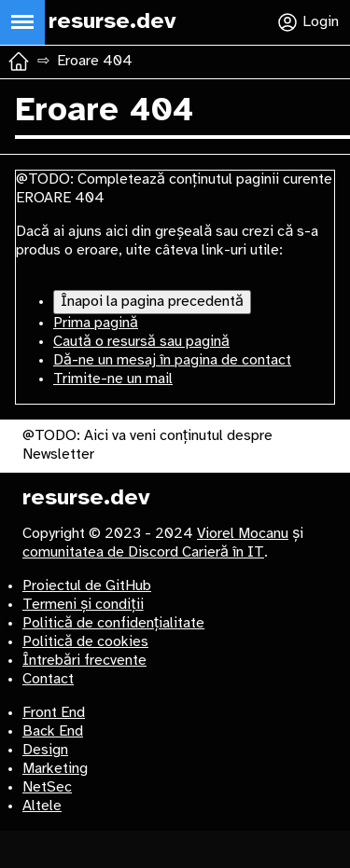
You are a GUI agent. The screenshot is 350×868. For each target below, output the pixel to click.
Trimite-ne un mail (113, 379)
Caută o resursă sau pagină (141, 342)
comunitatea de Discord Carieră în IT (143, 552)
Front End (54, 713)
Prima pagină (96, 323)
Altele (42, 806)
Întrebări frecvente (84, 661)
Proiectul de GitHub (87, 586)
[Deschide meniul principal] (22, 22)
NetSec (47, 787)
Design (45, 750)
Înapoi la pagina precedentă (152, 302)
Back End (53, 731)
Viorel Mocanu (243, 534)
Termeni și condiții (83, 605)
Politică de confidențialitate (113, 623)
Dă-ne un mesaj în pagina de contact (172, 360)
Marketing (55, 769)
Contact (48, 679)
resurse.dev (86, 498)
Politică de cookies (85, 642)
